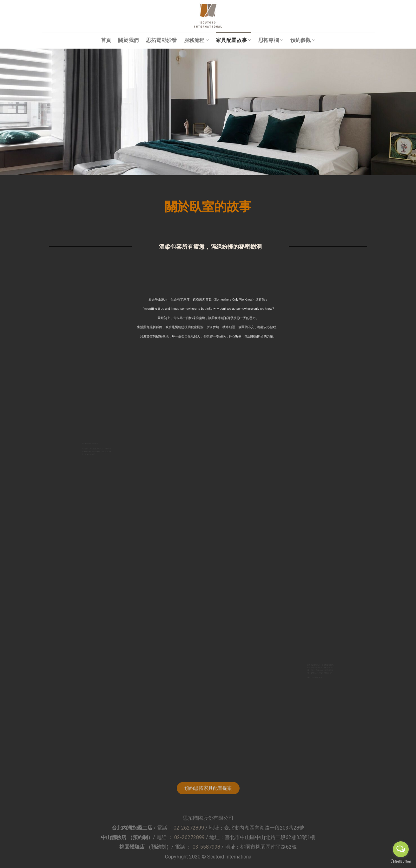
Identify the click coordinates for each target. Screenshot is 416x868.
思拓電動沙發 (162, 40)
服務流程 (197, 40)
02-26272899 (189, 828)
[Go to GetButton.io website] (401, 861)
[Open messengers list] (401, 849)
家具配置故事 (233, 40)
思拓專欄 (271, 40)
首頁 (106, 40)
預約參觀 (303, 40)
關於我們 (128, 40)
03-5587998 (206, 847)
